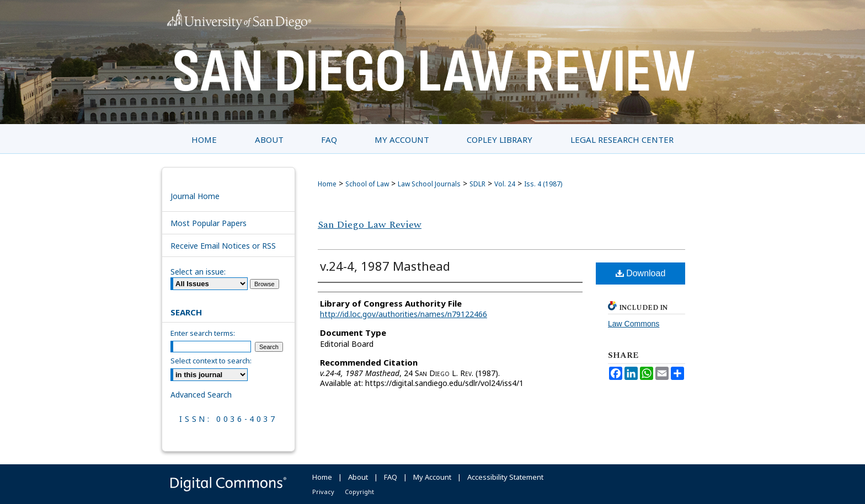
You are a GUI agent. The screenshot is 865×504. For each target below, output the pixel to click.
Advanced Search (201, 395)
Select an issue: (198, 272)
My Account (432, 477)
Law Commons (634, 324)
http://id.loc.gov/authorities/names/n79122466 (404, 314)
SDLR (477, 184)
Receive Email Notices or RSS (223, 246)
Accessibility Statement (505, 477)
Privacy (323, 492)
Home (327, 184)
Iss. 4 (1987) (543, 184)
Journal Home (195, 196)
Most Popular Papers (209, 223)
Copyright (359, 492)
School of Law (367, 184)
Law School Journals (429, 184)
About (358, 477)
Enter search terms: (203, 333)
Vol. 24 (505, 184)
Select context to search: (211, 361)
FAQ (391, 477)
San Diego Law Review (370, 225)
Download (641, 273)
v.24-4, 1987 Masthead (385, 266)
